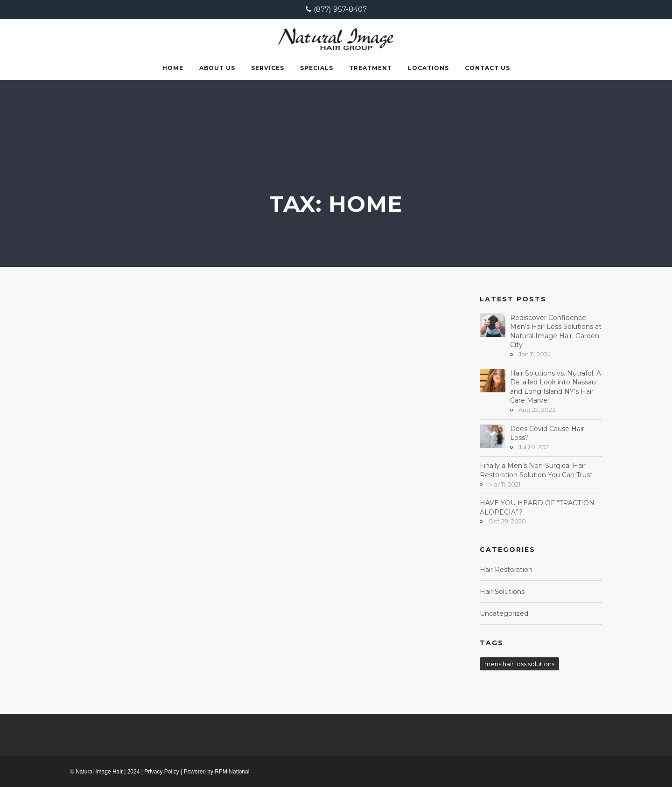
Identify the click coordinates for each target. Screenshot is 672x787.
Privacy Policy (162, 772)
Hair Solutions (502, 592)
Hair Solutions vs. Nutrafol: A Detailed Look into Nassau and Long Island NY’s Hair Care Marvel (556, 387)
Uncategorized (504, 613)
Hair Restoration (506, 570)
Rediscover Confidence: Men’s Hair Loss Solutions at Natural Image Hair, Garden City (556, 331)
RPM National (232, 772)
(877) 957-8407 (340, 9)
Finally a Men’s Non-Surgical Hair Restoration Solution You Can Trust (536, 470)
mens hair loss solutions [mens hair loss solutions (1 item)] (519, 664)
